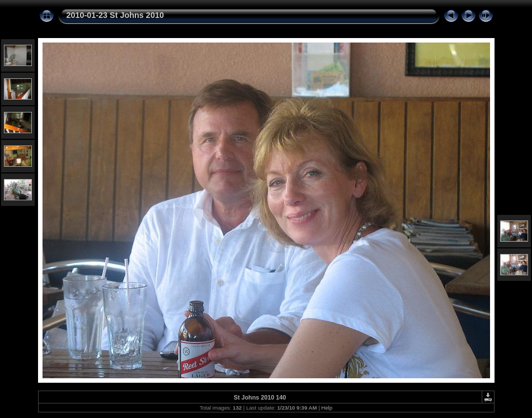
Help (327, 408)
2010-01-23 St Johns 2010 (115, 15)
